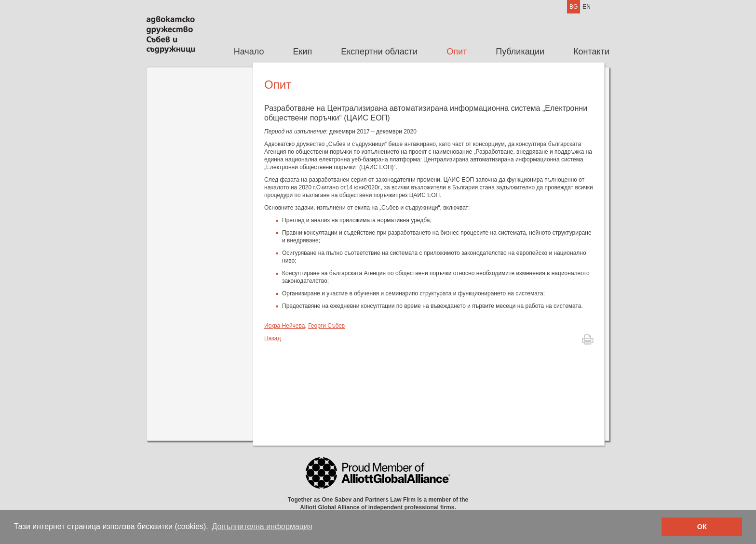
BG (574, 7)
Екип (302, 52)
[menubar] (414, 52)
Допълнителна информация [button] (262, 526)
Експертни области (379, 52)
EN (587, 7)
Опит (457, 52)
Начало (249, 52)
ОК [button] (702, 527)
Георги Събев (326, 326)
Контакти (591, 52)
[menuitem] (249, 52)
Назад (272, 338)
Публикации (520, 52)
